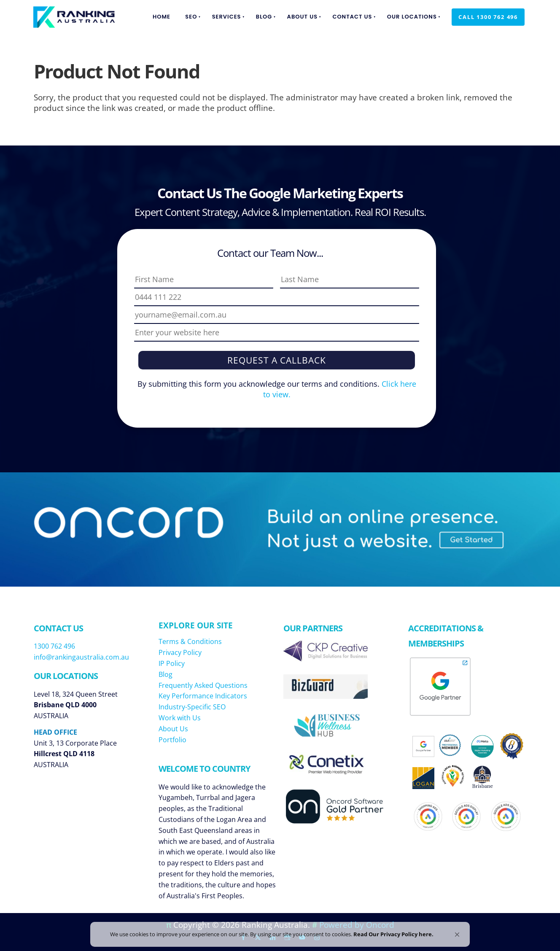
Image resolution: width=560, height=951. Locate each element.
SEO (191, 17)
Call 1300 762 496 (481, 13)
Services (227, 17)
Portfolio (172, 740)
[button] (457, 928)
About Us (303, 17)
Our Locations (412, 17)
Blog (264, 17)
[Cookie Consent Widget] (280, 931)
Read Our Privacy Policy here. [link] (402, 931)
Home (162, 17)
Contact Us (352, 17)
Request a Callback (277, 360)
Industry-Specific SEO (192, 707)
